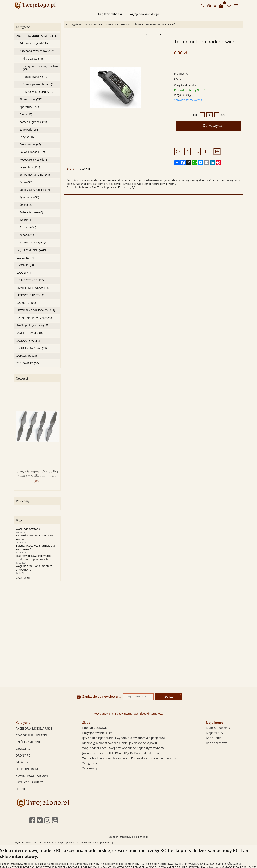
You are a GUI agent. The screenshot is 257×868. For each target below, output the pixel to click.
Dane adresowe (217, 743)
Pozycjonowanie (104, 714)
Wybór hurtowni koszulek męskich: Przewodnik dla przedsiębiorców (129, 758)
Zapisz (169, 697)
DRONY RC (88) (25, 265)
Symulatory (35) (29, 197)
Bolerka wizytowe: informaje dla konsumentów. (35, 547)
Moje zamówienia (218, 728)
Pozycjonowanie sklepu (144, 14)
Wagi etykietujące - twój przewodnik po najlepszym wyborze (124, 748)
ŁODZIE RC (23, 789)
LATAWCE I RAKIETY (29, 782)
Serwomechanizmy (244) (35, 175)
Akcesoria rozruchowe (129, 24)
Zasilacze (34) (28, 227)
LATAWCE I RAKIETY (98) (31, 295)
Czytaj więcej (24, 578)
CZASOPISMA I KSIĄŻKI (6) (32, 243)
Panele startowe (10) (36, 77)
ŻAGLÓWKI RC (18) (28, 363)
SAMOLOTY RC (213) (29, 341)
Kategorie (23, 27)
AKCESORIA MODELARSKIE (99, 24)
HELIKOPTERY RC (27, 769)
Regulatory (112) (30, 167)
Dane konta (214, 738)
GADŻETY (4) (24, 273)
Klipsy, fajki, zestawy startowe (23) (41, 68)
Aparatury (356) (29, 107)
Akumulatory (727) (31, 99)
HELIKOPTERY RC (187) (30, 280)
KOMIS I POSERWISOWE (32, 776)
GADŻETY (22, 762)
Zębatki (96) (27, 235)
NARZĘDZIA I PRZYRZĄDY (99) (34, 318)
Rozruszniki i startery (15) (39, 92)
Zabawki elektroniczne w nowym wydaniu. (36, 537)
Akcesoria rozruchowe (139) (37, 51)
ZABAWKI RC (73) (27, 356)
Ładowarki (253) (29, 130)
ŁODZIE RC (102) (26, 303)
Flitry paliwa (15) (33, 59)
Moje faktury (214, 733)
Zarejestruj (90, 768)
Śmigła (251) (27, 205)
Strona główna (73, 24)
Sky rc (178, 79)
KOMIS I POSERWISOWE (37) (33, 288)
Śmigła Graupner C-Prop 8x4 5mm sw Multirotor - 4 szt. (37, 473)
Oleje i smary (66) (30, 145)
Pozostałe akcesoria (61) (35, 160)
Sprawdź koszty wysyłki (188, 100)
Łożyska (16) (27, 137)
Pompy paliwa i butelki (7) (39, 84)
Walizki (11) (27, 220)
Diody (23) (26, 115)
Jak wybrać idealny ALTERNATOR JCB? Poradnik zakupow (121, 753)
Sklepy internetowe (127, 714)
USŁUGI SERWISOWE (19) (32, 348)
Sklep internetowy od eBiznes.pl (129, 837)
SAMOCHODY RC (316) (30, 333)
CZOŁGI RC (23, 749)
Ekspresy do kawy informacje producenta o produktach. (34, 558)
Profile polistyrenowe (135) (33, 326)
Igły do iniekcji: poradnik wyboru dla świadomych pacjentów (124, 738)
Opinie (86, 169)
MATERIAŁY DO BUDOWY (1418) (36, 310)
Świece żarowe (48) (31, 212)
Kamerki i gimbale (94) (33, 122)
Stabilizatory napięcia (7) (35, 190)
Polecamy (23, 501)
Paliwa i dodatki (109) (33, 152)
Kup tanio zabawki (110, 14)
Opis (71, 169)
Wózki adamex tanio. (29, 529)
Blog (19, 520)
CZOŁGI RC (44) (25, 258)
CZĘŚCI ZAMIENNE (28, 742)
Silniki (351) (27, 182)
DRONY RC (23, 755)
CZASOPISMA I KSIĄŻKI (31, 735)
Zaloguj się (90, 763)
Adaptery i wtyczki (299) (34, 44)
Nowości (22, 378)
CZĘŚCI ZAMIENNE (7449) (31, 250)
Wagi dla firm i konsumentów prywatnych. (34, 568)
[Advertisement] (128, 613)
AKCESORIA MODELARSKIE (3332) (37, 36)
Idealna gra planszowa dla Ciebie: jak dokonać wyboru (120, 743)
